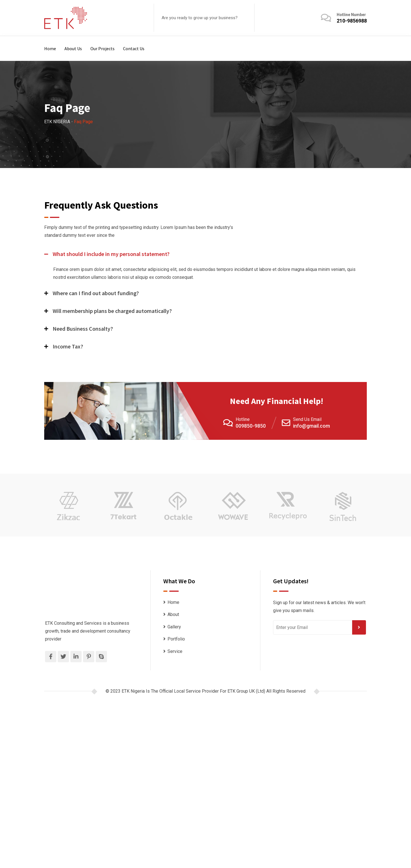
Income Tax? (68, 346)
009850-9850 (251, 426)
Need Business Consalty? (83, 329)
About (173, 614)
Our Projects (102, 48)
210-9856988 (352, 21)
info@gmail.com (311, 426)
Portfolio (176, 639)
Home (50, 48)
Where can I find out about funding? (96, 293)
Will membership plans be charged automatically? (112, 311)
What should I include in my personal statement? (111, 254)
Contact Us (134, 48)
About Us (73, 48)
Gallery (174, 627)
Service (175, 651)
